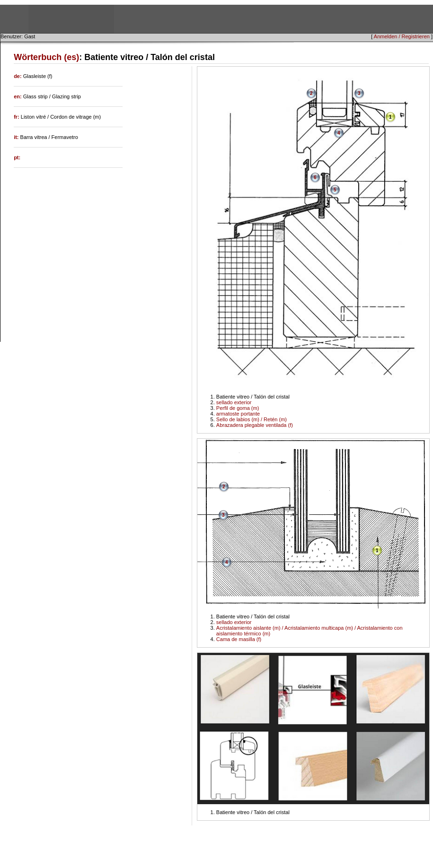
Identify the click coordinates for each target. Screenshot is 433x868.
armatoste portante (238, 414)
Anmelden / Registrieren (402, 36)
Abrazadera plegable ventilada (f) (255, 425)
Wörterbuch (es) (46, 57)
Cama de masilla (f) (239, 639)
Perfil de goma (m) (238, 408)
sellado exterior (234, 402)
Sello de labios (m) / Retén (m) (252, 419)
